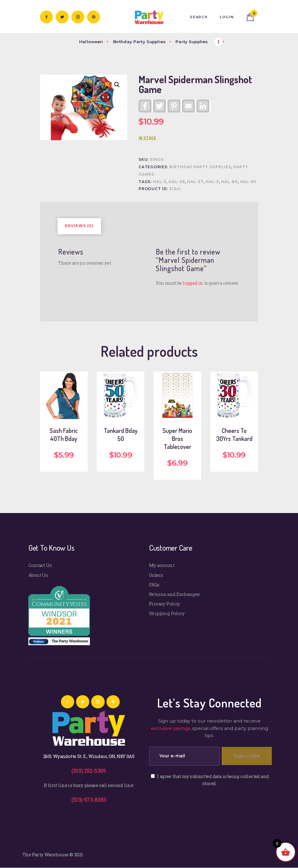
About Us (38, 575)
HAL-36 (177, 182)
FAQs (154, 585)
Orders (156, 575)
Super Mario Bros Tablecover (177, 438)
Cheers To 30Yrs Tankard (234, 434)
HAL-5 (212, 182)
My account (162, 565)
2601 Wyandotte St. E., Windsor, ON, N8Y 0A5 (89, 756)
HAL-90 (248, 182)
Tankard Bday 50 (121, 434)
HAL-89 (229, 182)
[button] (117, 85)
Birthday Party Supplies (200, 167)
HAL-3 (160, 182)
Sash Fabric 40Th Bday (64, 434)
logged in (193, 283)
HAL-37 (195, 182)
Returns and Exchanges (174, 594)
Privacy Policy (165, 604)
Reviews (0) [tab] (79, 226)
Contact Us (40, 565)
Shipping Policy (167, 613)
